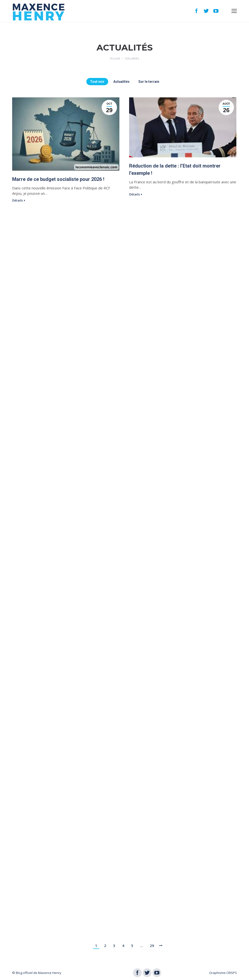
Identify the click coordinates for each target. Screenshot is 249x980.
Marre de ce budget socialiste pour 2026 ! (58, 179)
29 (152, 946)
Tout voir (97, 82)
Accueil (115, 58)
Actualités (121, 82)
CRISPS (232, 973)
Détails (18, 200)
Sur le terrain (149, 82)
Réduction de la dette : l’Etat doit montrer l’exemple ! (175, 169)
